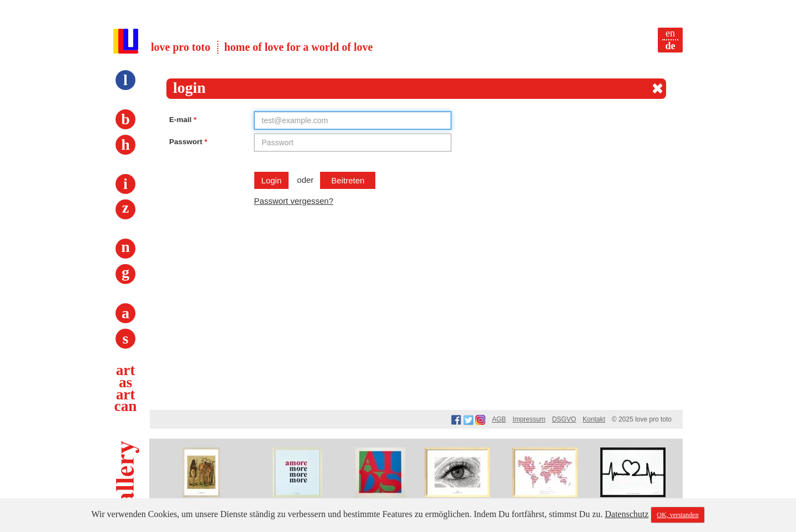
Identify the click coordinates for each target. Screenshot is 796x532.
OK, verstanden (677, 515)
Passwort (188, 142)
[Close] (658, 88)
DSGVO (564, 419)
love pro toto (180, 47)
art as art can (126, 388)
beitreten (348, 180)
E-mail (183, 120)
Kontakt (594, 419)
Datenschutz (627, 514)
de (671, 46)
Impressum (529, 419)
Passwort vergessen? (294, 201)
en (670, 33)
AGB (499, 419)
